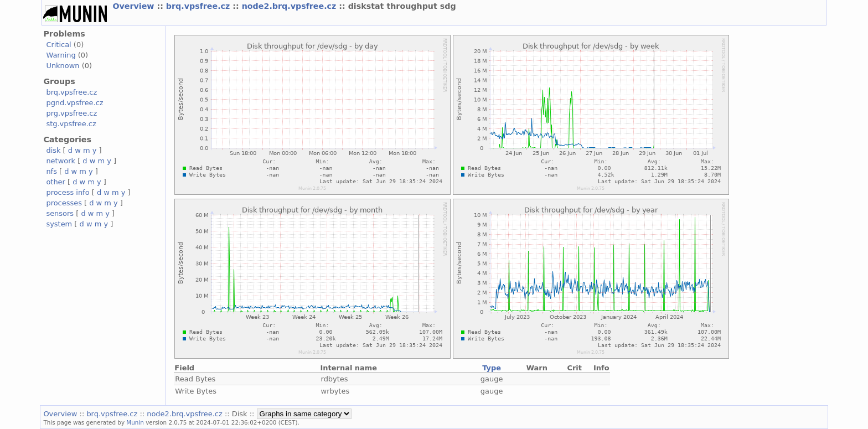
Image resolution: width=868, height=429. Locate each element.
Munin (135, 422)
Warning (61, 55)
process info (68, 192)
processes (64, 203)
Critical (58, 45)
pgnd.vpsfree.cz (74, 103)
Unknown (63, 66)
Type (492, 368)
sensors (60, 213)
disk (53, 150)
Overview (135, 6)
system (59, 224)
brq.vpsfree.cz (200, 6)
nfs (51, 171)
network (61, 161)
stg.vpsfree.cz (71, 124)
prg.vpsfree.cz (71, 113)
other (56, 182)
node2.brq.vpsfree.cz (291, 6)
